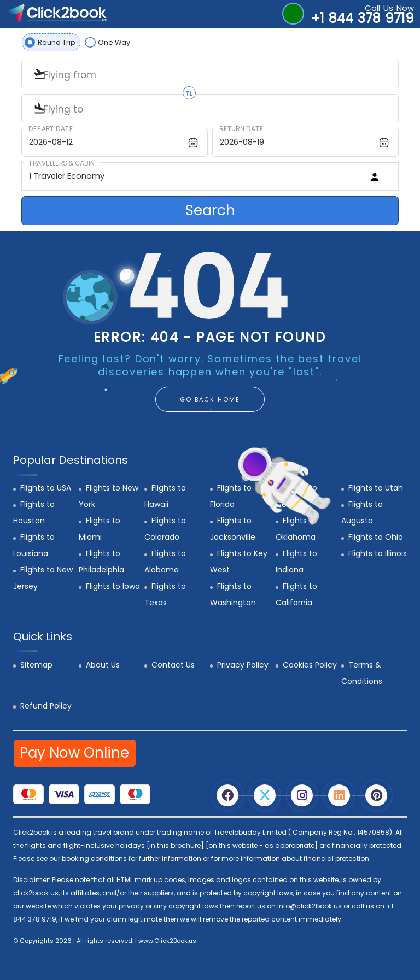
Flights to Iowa (113, 586)
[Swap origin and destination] (189, 93)
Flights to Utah (376, 488)
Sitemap (36, 665)
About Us (103, 665)
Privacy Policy (243, 665)
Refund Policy (46, 706)
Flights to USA (46, 488)
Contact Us (173, 665)
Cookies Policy (310, 665)
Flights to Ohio (376, 537)
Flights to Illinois (378, 553)
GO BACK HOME (210, 399)
